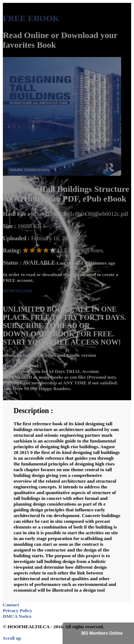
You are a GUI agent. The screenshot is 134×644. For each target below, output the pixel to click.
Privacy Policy (18, 610)
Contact (11, 605)
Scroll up (12, 638)
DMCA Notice (17, 616)
